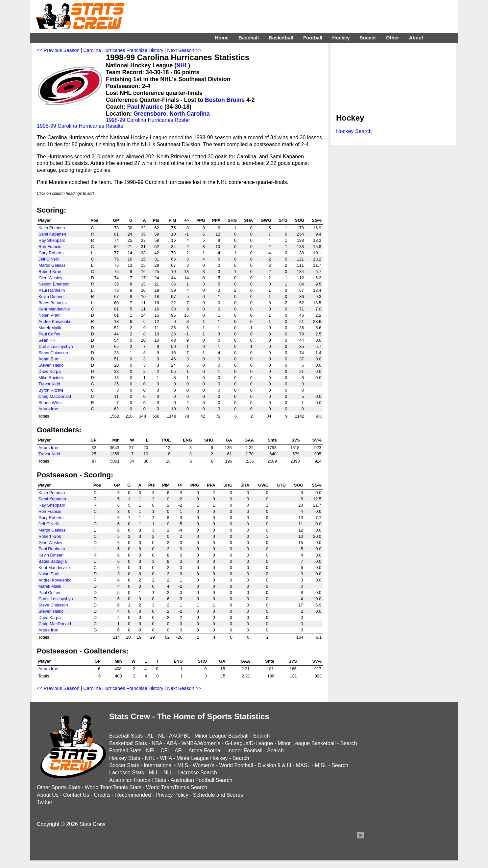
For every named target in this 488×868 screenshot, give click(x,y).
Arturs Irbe (48, 409)
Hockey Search (354, 131)
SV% (317, 440)
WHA (166, 758)
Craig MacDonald (55, 396)
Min (116, 440)
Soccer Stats (124, 765)
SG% (317, 220)
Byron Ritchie (51, 390)
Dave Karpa (50, 371)
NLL (168, 773)
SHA (248, 220)
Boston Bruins (225, 100)
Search (262, 736)
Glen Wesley (50, 278)
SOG (300, 220)
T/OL (166, 440)
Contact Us (76, 795)
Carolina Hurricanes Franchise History (123, 50)
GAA (249, 440)
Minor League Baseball (222, 736)
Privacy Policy (172, 795)
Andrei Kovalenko (55, 321)
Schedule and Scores (218, 795)
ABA (171, 743)
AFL (179, 751)
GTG (283, 220)
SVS (296, 440)
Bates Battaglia (53, 303)
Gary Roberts (51, 253)
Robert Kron (50, 272)
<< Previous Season (58, 50)
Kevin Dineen (51, 297)
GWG (266, 220)
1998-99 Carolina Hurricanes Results (80, 126)
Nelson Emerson (54, 284)
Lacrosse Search (197, 773)
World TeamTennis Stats (113, 787)
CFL (165, 751)
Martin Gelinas (52, 265)
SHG (232, 220)
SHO (209, 440)
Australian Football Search (202, 780)
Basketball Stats (128, 743)
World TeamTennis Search (177, 787)
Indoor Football (245, 751)
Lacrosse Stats (127, 773)
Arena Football (206, 751)
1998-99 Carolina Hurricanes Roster (148, 120)
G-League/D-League (249, 743)
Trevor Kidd (49, 384)
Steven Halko (51, 365)
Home (222, 38)
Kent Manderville (54, 309)
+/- (187, 220)
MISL (321, 765)
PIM (172, 220)
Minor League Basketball (306, 743)
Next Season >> (184, 50)
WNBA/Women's (201, 743)
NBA (157, 743)
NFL (151, 751)
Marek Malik (50, 328)
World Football (236, 765)
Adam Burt (48, 359)
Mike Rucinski (51, 378)
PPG (201, 220)
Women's (204, 765)
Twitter (45, 802)
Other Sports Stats (59, 787)
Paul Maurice (145, 107)
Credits (102, 795)
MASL (303, 765)
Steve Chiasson (53, 353)
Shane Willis (50, 403)
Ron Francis (50, 247)
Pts (156, 220)
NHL (182, 65)
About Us (48, 795)
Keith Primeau (52, 228)
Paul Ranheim (52, 290)
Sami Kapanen (52, 234)
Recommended (133, 795)
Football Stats (125, 751)
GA (229, 440)
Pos (95, 220)
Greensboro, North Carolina (172, 114)
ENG (187, 440)
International (158, 765)
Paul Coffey (49, 334)
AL (150, 736)
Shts (272, 440)
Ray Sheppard (52, 240)
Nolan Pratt (49, 315)
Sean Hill (47, 340)
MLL (154, 773)
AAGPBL (179, 736)
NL (161, 736)
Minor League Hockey (202, 758)
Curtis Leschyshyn (56, 346)
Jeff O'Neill (49, 259)
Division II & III (275, 765)
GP (116, 220)
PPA (216, 220)
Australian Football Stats (138, 780)
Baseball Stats (126, 736)
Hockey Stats (125, 758)
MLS (183, 765)
